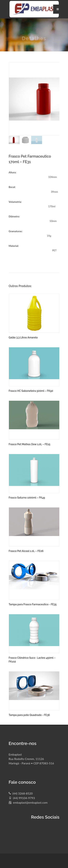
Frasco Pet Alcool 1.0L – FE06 (26, 551)
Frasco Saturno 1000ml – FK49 (27, 498)
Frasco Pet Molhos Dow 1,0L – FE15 (30, 444)
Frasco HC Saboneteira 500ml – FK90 (31, 391)
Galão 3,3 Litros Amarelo (23, 337)
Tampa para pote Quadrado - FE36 (29, 715)
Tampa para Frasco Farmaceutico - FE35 (33, 604)
